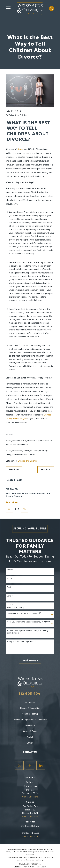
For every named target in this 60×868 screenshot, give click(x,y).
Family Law (30, 725)
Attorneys (30, 702)
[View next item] (25, 509)
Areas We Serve (30, 731)
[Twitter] (19, 765)
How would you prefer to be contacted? (24, 613)
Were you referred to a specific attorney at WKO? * (28, 622)
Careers (30, 743)
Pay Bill (30, 737)
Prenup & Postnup (30, 714)
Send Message (30, 660)
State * (10, 596)
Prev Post (14, 469)
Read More (12, 502)
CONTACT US (30, 752)
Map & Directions (30, 797)
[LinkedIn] (41, 765)
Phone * (10, 578)
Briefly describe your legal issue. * (21, 642)
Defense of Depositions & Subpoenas (30, 720)
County (10, 605)
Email (9, 587)
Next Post (46, 469)
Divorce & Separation (30, 708)
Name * (10, 570)
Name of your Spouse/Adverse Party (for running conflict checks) (28, 632)
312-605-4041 (30, 694)
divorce (20, 149)
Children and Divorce (27, 461)
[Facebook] (30, 765)
